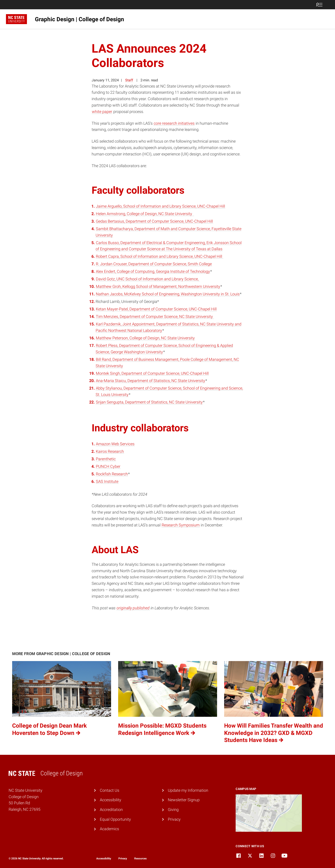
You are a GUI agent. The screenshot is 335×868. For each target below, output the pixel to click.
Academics (109, 829)
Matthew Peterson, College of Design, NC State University (145, 338)
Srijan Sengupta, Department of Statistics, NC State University (149, 402)
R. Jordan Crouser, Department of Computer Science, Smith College (154, 264)
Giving (173, 810)
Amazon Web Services (115, 444)
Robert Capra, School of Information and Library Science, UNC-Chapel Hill (159, 256)
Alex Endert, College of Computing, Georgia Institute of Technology (153, 271)
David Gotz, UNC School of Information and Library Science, (148, 279)
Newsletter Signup (184, 800)
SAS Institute (107, 481)
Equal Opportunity (115, 819)
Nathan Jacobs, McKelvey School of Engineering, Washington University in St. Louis (168, 294)
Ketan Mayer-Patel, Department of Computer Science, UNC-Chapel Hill (156, 309)
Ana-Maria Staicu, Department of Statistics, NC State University (150, 381)
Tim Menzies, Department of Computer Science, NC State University (155, 316)
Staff (129, 80)
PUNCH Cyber (108, 466)
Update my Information (188, 790)
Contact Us (110, 790)
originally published (133, 608)
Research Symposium (181, 525)
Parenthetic (106, 459)
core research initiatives (174, 123)
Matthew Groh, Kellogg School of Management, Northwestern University (158, 286)
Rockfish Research (112, 474)
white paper (102, 112)
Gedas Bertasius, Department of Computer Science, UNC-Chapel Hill (154, 221)
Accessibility (111, 800)
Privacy (174, 819)
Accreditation (111, 810)
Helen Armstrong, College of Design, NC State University (145, 214)
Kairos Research (110, 451)
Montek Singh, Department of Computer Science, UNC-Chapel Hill (152, 373)
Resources (140, 858)
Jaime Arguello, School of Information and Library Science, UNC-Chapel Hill (160, 206)
